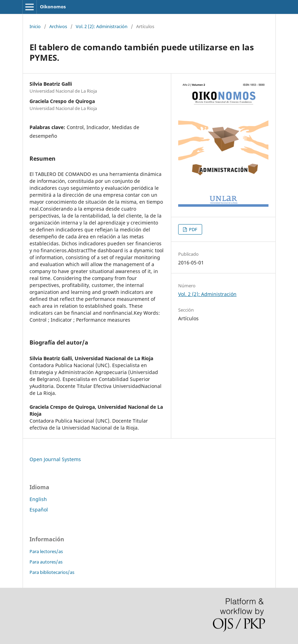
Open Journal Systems (55, 459)
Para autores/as (46, 562)
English (38, 499)
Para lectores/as (46, 551)
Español (39, 510)
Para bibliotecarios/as (52, 572)
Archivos (58, 26)
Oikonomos (53, 7)
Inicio (35, 26)
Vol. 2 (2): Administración (102, 26)
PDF (193, 229)
